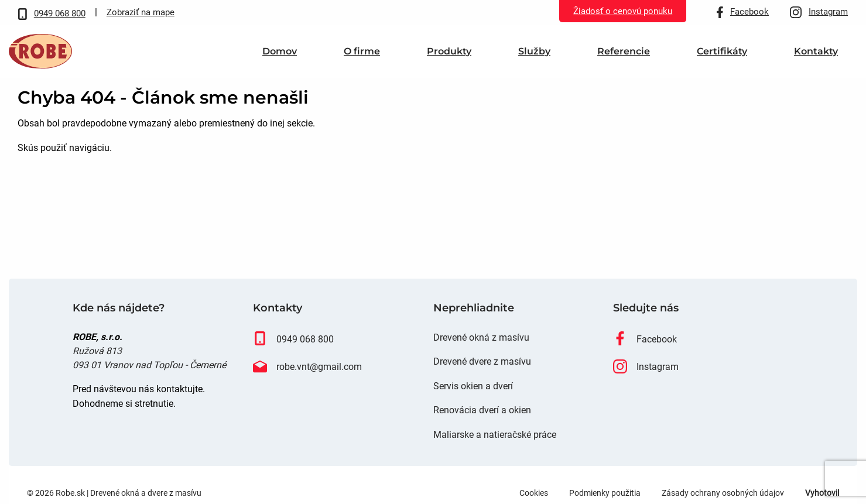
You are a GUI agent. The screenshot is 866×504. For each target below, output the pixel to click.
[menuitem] (280, 60)
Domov (280, 60)
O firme (362, 60)
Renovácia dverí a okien (482, 428)
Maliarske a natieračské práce (495, 452)
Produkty (449, 60)
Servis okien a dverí (473, 404)
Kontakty (816, 60)
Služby (534, 60)
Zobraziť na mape (141, 12)
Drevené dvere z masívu (482, 379)
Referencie (624, 60)
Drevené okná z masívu (481, 355)
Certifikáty (722, 60)
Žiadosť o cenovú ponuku (623, 11)
